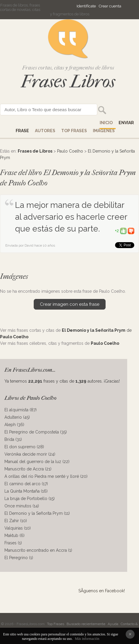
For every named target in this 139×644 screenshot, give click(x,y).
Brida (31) (13, 439)
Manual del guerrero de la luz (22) (37, 462)
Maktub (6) (14, 535)
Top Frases (74, 131)
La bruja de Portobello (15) (30, 499)
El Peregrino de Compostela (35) (36, 432)
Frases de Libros (35, 151)
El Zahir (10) (16, 521)
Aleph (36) (14, 425)
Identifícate (86, 6)
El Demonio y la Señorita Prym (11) (37, 513)
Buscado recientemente (86, 624)
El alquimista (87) (21, 410)
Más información (87, 639)
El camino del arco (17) (26, 484)
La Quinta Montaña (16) (26, 491)
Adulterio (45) (17, 417)
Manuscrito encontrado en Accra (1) (38, 550)
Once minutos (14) (22, 506)
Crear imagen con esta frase (70, 304)
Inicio (106, 123)
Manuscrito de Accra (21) (28, 469)
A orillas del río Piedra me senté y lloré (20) (46, 476)
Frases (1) (13, 543)
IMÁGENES (104, 131)
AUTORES (45, 131)
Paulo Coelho (70, 151)
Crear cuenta (110, 6)
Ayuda (113, 624)
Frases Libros (68, 81)
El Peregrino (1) (19, 558)
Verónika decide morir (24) (30, 454)
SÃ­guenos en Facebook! (102, 591)
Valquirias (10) (18, 528)
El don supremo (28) (24, 447)
